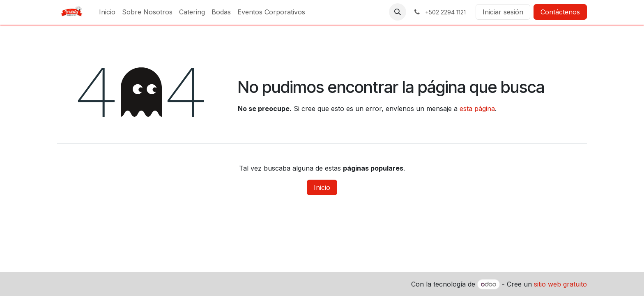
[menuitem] (107, 12)
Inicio (322, 187)
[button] (398, 12)
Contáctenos (560, 12)
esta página (477, 109)
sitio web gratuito (560, 284)
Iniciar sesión (503, 12)
